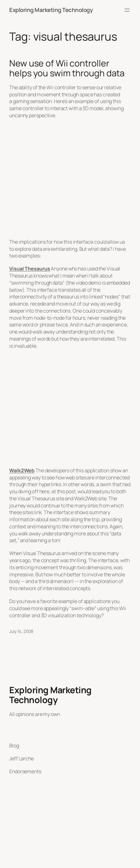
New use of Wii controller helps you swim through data (67, 68)
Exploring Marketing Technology (51, 10)
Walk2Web (22, 470)
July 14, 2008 (21, 631)
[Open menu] (127, 10)
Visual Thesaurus (30, 269)
